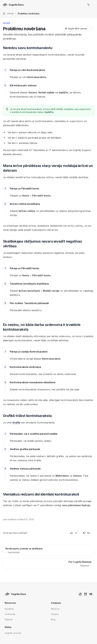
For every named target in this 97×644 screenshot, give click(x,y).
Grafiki (16, 423)
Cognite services (13, 633)
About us (55, 609)
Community (10, 614)
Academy (9, 609)
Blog (53, 619)
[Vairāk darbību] (93, 5)
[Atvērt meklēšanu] (83, 5)
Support (9, 619)
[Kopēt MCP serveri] (76, 29)
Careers (55, 614)
